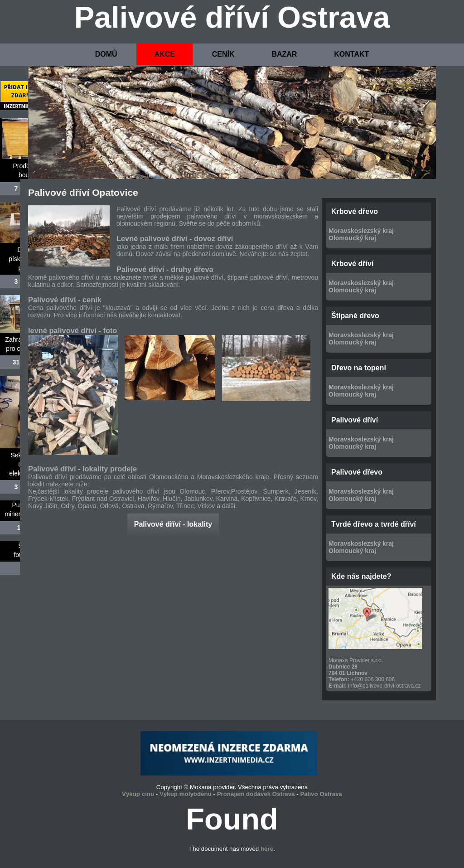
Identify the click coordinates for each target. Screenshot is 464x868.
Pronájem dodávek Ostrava (256, 794)
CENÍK (223, 54)
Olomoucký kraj (352, 238)
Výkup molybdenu (186, 794)
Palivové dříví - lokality (173, 524)
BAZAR (284, 54)
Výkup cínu (138, 794)
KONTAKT (351, 54)
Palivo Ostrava (321, 794)
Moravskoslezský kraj (361, 231)
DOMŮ (106, 54)
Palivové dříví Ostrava (232, 17)
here (267, 849)
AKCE (164, 54)
